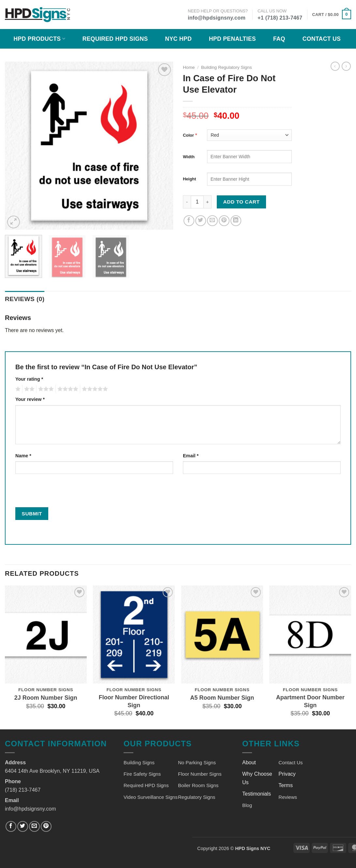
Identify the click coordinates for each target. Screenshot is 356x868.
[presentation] (60, 493)
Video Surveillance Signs (151, 797)
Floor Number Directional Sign (134, 701)
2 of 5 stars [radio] (28, 389)
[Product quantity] (197, 202)
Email (191, 456)
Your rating (29, 379)
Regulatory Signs (197, 797)
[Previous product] (346, 66)
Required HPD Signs (115, 39)
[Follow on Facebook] (11, 826)
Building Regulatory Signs (227, 67)
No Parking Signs (197, 762)
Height (189, 179)
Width (189, 157)
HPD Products (39, 39)
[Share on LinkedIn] (236, 221)
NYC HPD (178, 39)
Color (188, 135)
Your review (30, 399)
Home (189, 67)
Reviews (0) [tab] (25, 299)
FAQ (279, 39)
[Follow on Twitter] (23, 826)
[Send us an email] (34, 826)
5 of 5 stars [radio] (94, 389)
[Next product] (335, 66)
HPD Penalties (232, 39)
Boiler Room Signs (198, 785)
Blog (247, 805)
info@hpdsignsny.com (217, 18)
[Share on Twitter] (201, 221)
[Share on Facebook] (189, 221)
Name (23, 456)
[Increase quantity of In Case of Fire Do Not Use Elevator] (208, 202)
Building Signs (139, 762)
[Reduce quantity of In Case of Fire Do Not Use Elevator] (187, 202)
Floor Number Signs (200, 774)
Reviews (288, 797)
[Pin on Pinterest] (224, 221)
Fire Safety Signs (142, 774)
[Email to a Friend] (212, 221)
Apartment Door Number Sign (310, 701)
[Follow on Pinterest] (46, 826)
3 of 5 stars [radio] (45, 389)
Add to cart (242, 202)
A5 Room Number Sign (222, 698)
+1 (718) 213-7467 (280, 18)
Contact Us (322, 39)
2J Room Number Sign (46, 698)
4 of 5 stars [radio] (67, 389)
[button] (332, 15)
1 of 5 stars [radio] (17, 389)
